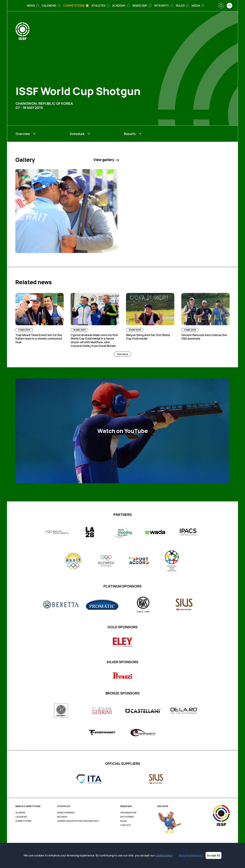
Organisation (128, 813)
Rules (123, 821)
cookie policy (164, 855)
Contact (126, 825)
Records (62, 817)
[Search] (221, 6)
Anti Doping (127, 817)
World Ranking (66, 813)
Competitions (23, 821)
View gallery (106, 160)
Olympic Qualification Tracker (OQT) (78, 821)
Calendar (21, 817)
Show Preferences (191, 855)
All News (20, 813)
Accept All (214, 855)
